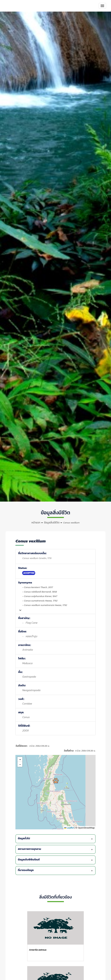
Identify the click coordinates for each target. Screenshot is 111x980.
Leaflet (69, 828)
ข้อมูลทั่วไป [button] (56, 839)
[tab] (56, 839)
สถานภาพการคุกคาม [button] (56, 849)
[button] (56, 781)
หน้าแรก (36, 522)
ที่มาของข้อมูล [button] (56, 871)
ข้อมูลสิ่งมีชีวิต (52, 522)
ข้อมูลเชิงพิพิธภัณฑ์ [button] (56, 860)
